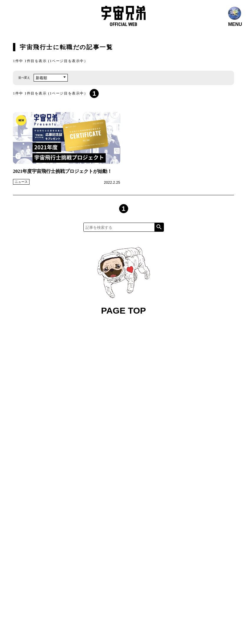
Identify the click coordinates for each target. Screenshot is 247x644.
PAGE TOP (124, 281)
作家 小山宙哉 (111, 387)
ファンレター (169, 387)
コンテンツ (107, 365)
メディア (169, 365)
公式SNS (105, 376)
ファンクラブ (134, 376)
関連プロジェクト (172, 376)
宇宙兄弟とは (139, 365)
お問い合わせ (109, 398)
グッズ (141, 387)
